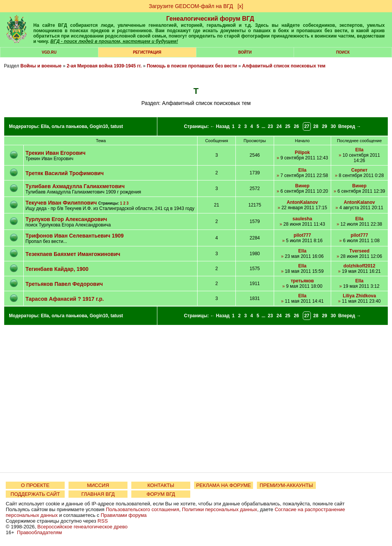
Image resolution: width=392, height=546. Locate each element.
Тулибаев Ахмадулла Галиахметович (75, 186)
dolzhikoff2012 (359, 266)
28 (316, 126)
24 (279, 126)
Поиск (343, 52)
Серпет (359, 170)
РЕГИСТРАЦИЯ (147, 52)
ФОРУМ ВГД (161, 494)
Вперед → (350, 126)
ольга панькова (69, 126)
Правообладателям (39, 532)
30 (333, 126)
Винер (302, 186)
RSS (103, 521)
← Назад (220, 126)
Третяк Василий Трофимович (65, 173)
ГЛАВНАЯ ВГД (98, 494)
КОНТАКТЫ (161, 485)
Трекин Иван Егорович (56, 153)
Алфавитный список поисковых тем (284, 66)
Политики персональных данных (220, 509)
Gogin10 (99, 126)
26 (296, 126)
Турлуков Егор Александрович (66, 219)
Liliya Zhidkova (359, 296)
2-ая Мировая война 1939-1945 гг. (104, 66)
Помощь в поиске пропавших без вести (192, 66)
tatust (117, 126)
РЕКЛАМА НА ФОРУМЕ (223, 485)
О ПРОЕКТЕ (35, 485)
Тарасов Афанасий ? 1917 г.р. (65, 299)
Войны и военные (41, 66)
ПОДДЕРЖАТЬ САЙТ (35, 494)
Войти (245, 52)
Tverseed (359, 251)
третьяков (302, 281)
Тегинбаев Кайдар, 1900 (57, 269)
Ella (45, 126)
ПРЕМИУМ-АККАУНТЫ (286, 485)
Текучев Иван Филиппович (61, 203)
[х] (240, 6)
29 (324, 126)
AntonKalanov (302, 202)
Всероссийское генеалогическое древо (83, 527)
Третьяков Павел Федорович (64, 284)
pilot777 (302, 235)
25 (288, 126)
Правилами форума (124, 515)
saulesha (302, 219)
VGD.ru (49, 52)
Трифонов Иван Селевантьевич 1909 (75, 236)
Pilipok (302, 152)
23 (270, 126)
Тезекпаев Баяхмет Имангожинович (73, 254)
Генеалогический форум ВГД (210, 19)
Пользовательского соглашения (142, 509)
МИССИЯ (98, 485)
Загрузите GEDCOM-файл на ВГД (191, 6)
